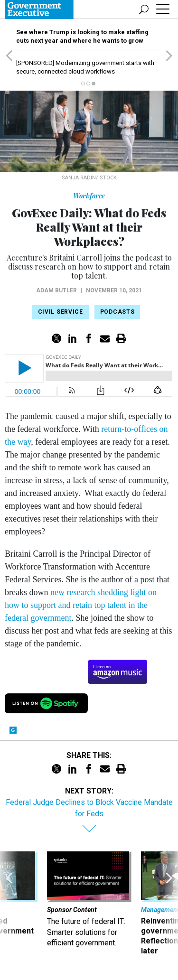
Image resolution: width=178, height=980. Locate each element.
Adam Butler (56, 290)
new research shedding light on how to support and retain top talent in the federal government (81, 605)
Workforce (89, 196)
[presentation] (9, 904)
